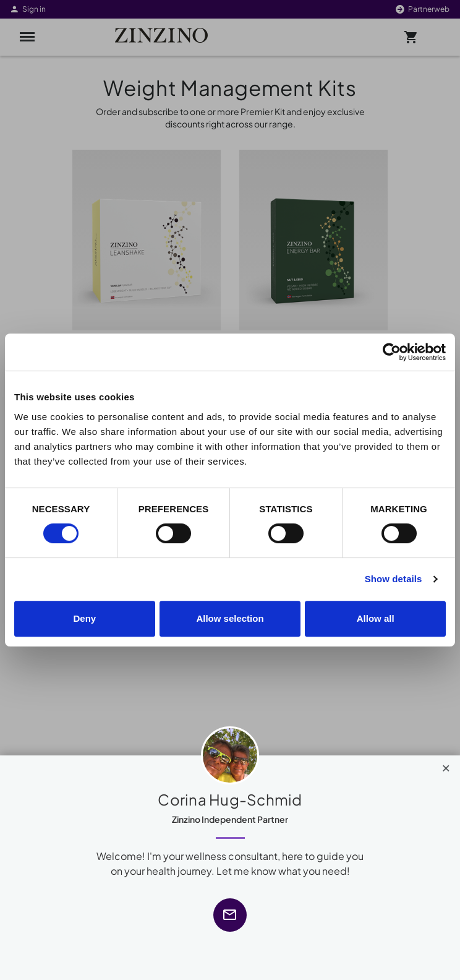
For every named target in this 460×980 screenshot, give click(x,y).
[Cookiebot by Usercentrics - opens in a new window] (392, 352)
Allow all (376, 618)
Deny (84, 618)
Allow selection (230, 618)
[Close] (446, 765)
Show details (394, 579)
